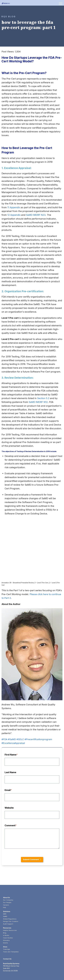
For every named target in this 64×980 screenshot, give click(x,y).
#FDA (4, 716)
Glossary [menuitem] (6, 917)
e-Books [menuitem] (6, 912)
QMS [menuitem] (5, 891)
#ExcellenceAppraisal (13, 720)
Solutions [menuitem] (7, 888)
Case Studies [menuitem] (8, 915)
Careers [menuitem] (6, 882)
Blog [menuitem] (5, 910)
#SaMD (12, 716)
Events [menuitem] (6, 920)
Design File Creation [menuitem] (11, 898)
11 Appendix (14, 207)
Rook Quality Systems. (18, 975)
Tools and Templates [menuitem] (11, 929)
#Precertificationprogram (38, 716)
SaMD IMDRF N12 (38, 402)
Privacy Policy (56, 975)
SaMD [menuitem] (5, 893)
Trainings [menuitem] (7, 926)
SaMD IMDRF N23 (36, 215)
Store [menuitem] (5, 924)
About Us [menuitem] (7, 874)
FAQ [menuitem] (5, 884)
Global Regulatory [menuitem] (10, 896)
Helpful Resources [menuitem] (10, 907)
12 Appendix (14, 215)
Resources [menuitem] (7, 905)
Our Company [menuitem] (8, 877)
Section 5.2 (43, 398)
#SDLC (20, 716)
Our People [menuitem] (7, 879)
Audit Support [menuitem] (8, 901)
